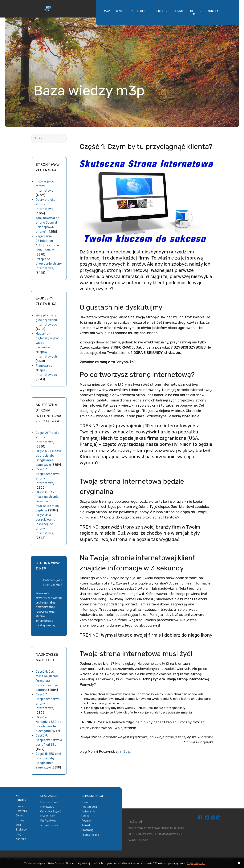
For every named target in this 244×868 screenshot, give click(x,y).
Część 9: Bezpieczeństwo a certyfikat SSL (49, 740)
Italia (85, 802)
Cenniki (20, 816)
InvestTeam (48, 816)
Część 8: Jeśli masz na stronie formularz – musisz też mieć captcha (47, 501)
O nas (19, 806)
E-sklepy (21, 830)
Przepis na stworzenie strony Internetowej (49, 264)
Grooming (87, 830)
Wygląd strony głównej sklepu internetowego (46, 320)
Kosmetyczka (90, 835)
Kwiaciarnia (88, 812)
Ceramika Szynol (51, 812)
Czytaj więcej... (46, 625)
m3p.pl (126, 752)
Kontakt (21, 839)
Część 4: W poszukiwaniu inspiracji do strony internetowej (45, 524)
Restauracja (89, 807)
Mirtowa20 (47, 807)
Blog (18, 834)
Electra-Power (50, 802)
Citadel (86, 816)
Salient (86, 825)
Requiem (87, 821)
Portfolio (21, 811)
